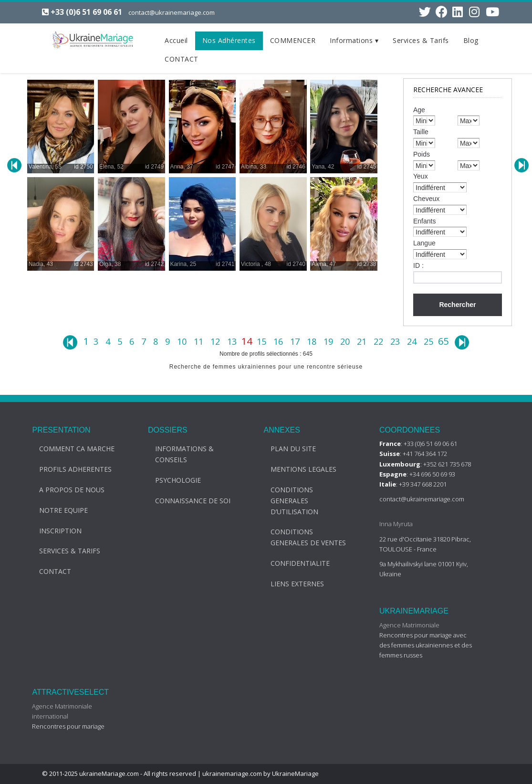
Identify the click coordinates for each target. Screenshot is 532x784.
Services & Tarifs (421, 40)
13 (233, 341)
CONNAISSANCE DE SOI (186, 501)
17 (296, 341)
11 (200, 341)
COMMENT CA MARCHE (71, 449)
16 (279, 341)
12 (216, 341)
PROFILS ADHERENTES (69, 469)
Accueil (176, 40)
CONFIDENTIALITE (294, 563)
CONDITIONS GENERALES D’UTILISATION (288, 501)
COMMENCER (293, 40)
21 (363, 341)
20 (346, 341)
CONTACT (182, 59)
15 (263, 341)
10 (183, 341)
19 (329, 341)
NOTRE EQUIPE (57, 510)
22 (380, 341)
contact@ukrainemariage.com (172, 12)
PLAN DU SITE (287, 449)
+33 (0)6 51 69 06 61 (86, 12)
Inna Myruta (389, 524)
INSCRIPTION (54, 531)
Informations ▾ (354, 40)
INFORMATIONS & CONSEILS (178, 454)
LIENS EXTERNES (291, 584)
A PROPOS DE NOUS (66, 490)
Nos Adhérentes (229, 40)
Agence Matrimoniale (403, 625)
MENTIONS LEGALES (297, 469)
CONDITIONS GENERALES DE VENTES (302, 537)
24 (413, 341)
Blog (471, 40)
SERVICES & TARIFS (63, 551)
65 (443, 341)
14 (248, 341)
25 (430, 341)
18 (313, 341)
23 (396, 341)
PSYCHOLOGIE (171, 480)
